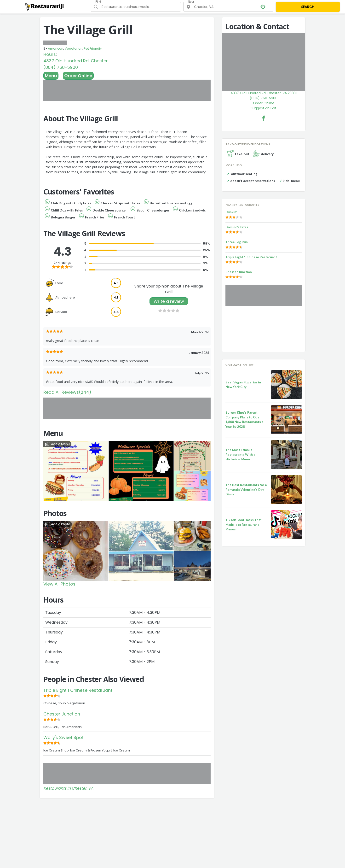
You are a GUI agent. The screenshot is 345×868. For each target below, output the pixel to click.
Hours (50, 54)
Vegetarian (74, 49)
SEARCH (308, 7)
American (56, 49)
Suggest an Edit (264, 108)
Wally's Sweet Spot (63, 737)
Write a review (169, 301)
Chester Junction (62, 714)
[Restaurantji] (44, 6)
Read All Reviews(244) (67, 392)
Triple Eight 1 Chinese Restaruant (78, 690)
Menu (51, 76)
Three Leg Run (237, 242)
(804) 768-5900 (61, 67)
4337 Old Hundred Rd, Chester (76, 61)
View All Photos (59, 584)
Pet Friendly (93, 49)
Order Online (78, 76)
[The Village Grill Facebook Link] (264, 118)
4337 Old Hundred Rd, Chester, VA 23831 (264, 93)
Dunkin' (231, 212)
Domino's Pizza (237, 227)
